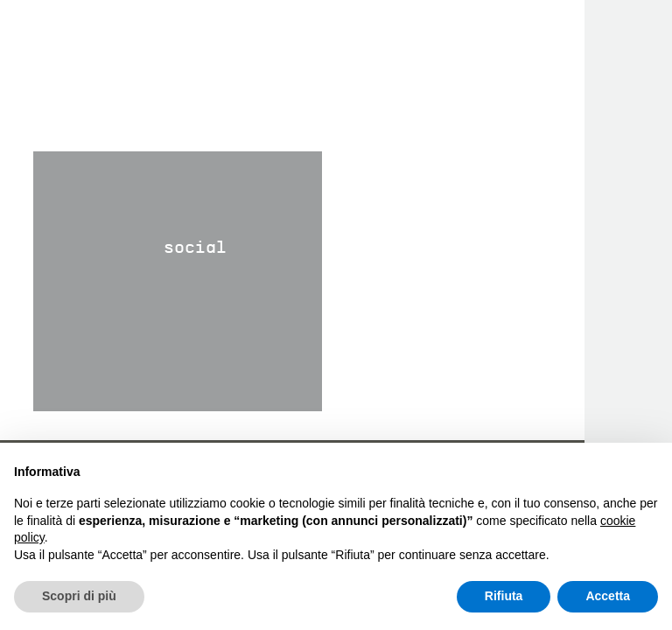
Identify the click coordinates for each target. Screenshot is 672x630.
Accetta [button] (608, 596)
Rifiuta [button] (504, 596)
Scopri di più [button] (79, 596)
